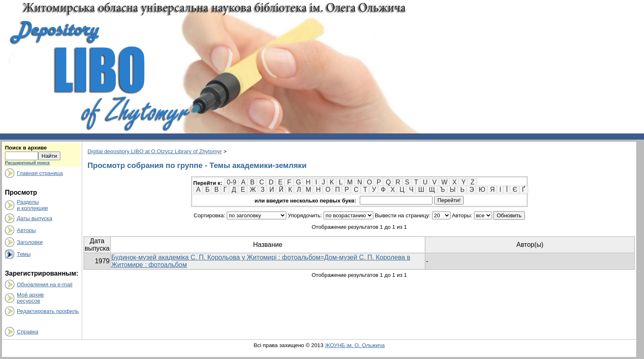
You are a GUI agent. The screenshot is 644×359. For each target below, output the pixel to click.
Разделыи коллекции (32, 205)
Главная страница (40, 173)
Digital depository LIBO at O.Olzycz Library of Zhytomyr (155, 151)
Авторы (26, 230)
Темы (24, 254)
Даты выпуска (34, 218)
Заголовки (30, 242)
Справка (28, 332)
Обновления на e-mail (45, 284)
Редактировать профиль (48, 311)
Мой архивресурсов (30, 298)
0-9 (231, 182)
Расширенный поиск (27, 163)
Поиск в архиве (26, 148)
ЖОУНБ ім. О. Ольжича (355, 345)
